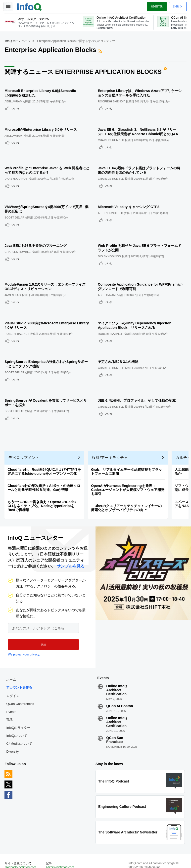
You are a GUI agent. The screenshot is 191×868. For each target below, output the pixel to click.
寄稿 (10, 690)
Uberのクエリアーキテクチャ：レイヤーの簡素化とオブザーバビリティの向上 (127, 477)
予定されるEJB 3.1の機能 (119, 335)
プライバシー (137, 858)
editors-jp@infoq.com (60, 838)
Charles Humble (112, 134)
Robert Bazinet (17, 310)
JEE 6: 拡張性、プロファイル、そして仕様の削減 (138, 370)
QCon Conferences (21, 674)
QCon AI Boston (120, 676)
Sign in (177, 6)
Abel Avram (14, 99)
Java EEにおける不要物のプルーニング (36, 229)
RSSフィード (101, 50)
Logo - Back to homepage (30, 5)
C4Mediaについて (20, 714)
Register (156, 6)
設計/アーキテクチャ (110, 427)
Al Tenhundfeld (112, 200)
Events (12, 682)
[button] (42, 614)
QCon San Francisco (115, 710)
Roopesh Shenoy (113, 99)
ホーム (12, 649)
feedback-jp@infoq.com (21, 838)
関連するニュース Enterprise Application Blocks (84, 71)
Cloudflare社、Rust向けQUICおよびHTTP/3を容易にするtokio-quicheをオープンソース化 (45, 441)
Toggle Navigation (9, 6)
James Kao (13, 275)
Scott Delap (15, 205)
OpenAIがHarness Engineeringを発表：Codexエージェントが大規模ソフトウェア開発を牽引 (128, 459)
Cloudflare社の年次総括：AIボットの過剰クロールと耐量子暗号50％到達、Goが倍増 (44, 457)
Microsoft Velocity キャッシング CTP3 (130, 194)
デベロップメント (24, 427)
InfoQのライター (19, 698)
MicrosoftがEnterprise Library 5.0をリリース (41, 123)
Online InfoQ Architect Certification (117, 660)
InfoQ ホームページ (18, 40)
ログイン (13, 666)
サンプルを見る (71, 536)
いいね (16, 106)
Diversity (13, 721)
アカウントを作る (20, 657)
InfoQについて (17, 706)
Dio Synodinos (17, 169)
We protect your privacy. (24, 624)
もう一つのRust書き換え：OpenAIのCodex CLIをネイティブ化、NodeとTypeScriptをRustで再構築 (43, 475)
